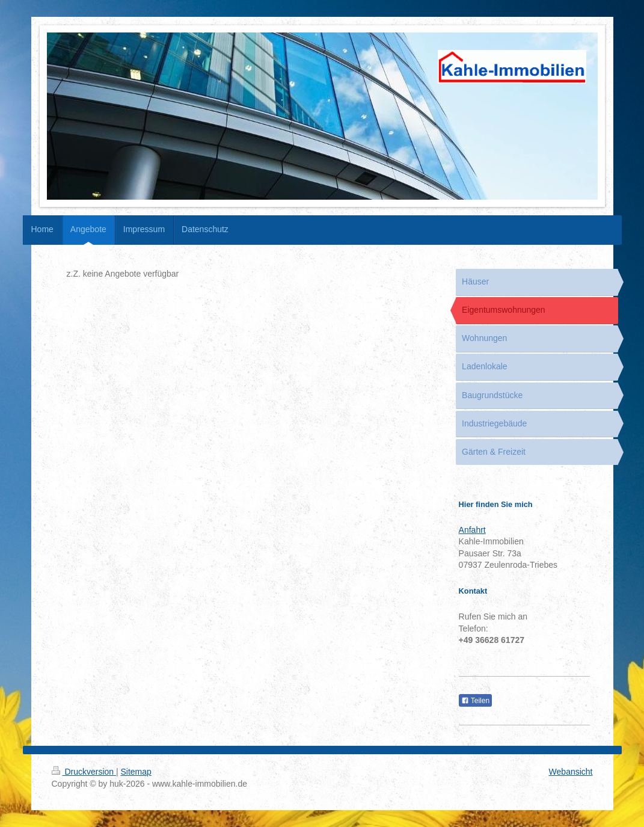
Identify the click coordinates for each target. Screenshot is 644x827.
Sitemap (136, 772)
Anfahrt (472, 530)
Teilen (475, 701)
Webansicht (571, 772)
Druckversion (84, 772)
